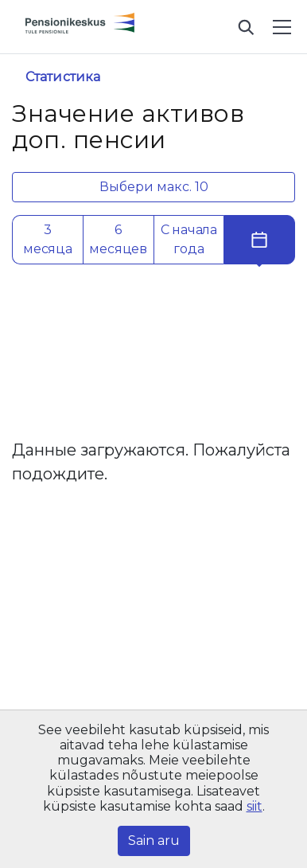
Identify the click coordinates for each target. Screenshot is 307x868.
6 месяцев (118, 239)
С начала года (189, 239)
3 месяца (48, 239)
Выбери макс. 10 (154, 187)
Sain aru (154, 841)
